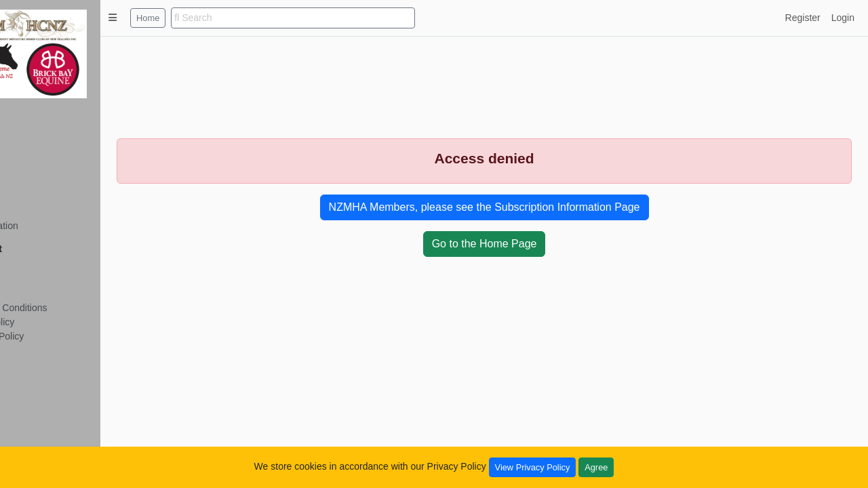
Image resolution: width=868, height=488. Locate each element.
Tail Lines (37, 156)
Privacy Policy (47, 322)
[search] (355, 18)
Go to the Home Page (516, 244)
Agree (596, 467)
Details (32, 142)
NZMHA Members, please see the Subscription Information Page (516, 207)
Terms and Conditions (63, 308)
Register (35, 266)
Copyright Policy (52, 336)
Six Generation (49, 226)
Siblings (34, 170)
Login (843, 18)
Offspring (37, 184)
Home (210, 18)
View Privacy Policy (533, 467)
